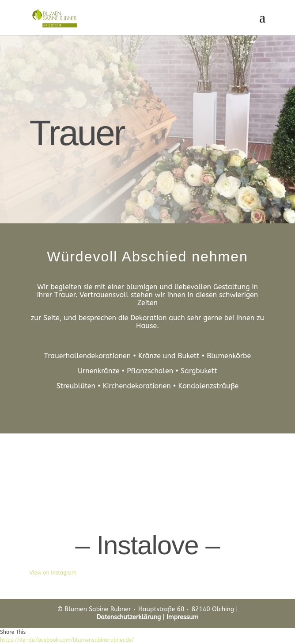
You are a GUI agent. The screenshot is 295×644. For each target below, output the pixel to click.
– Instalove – (147, 545)
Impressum (182, 617)
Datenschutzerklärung (129, 617)
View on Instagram (53, 573)
